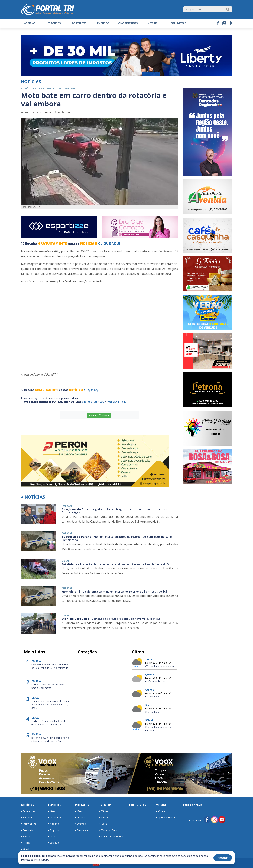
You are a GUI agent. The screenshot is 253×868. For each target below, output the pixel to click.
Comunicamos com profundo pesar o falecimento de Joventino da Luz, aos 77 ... (50, 704)
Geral (25, 849)
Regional (27, 818)
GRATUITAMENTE (53, 243)
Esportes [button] (54, 23)
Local (52, 837)
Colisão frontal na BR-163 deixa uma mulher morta (48, 686)
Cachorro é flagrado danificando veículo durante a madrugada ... (49, 723)
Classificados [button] (128, 23)
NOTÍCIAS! (89, 243)
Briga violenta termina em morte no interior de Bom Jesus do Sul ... (50, 739)
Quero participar (166, 818)
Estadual (54, 843)
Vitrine (104, 811)
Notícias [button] (30, 23)
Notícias (27, 805)
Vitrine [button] (153, 23)
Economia (27, 830)
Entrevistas (28, 811)
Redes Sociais (193, 805)
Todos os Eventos (110, 830)
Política (26, 843)
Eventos (80, 824)
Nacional (54, 824)
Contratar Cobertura (111, 837)
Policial (26, 837)
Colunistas (178, 23)
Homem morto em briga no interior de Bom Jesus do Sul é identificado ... (50, 668)
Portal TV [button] (79, 23)
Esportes (55, 805)
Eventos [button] (103, 23)
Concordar (223, 858)
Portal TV (82, 805)
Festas (104, 818)
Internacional (29, 824)
